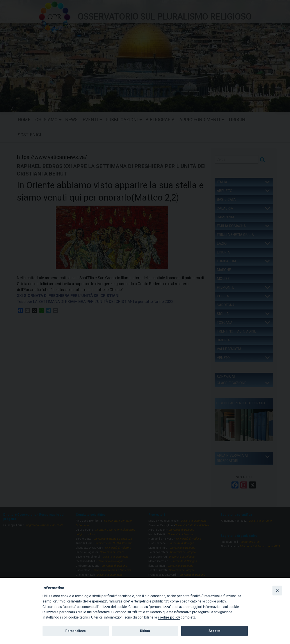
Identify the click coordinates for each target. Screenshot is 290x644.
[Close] (277, 590)
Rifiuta (145, 631)
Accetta (214, 631)
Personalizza (76, 631)
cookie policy (169, 617)
